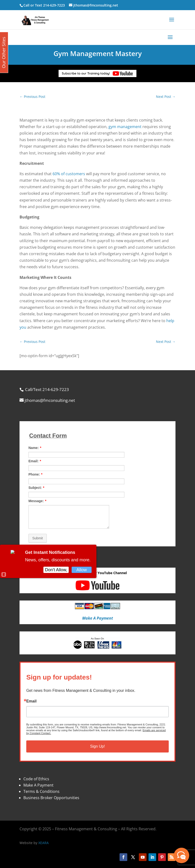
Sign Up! (97, 746)
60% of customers (69, 174)
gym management (125, 127)
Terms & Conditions (41, 791)
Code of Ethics (36, 779)
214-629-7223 (54, 5)
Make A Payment (38, 785)
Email (31, 701)
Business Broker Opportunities (51, 798)
